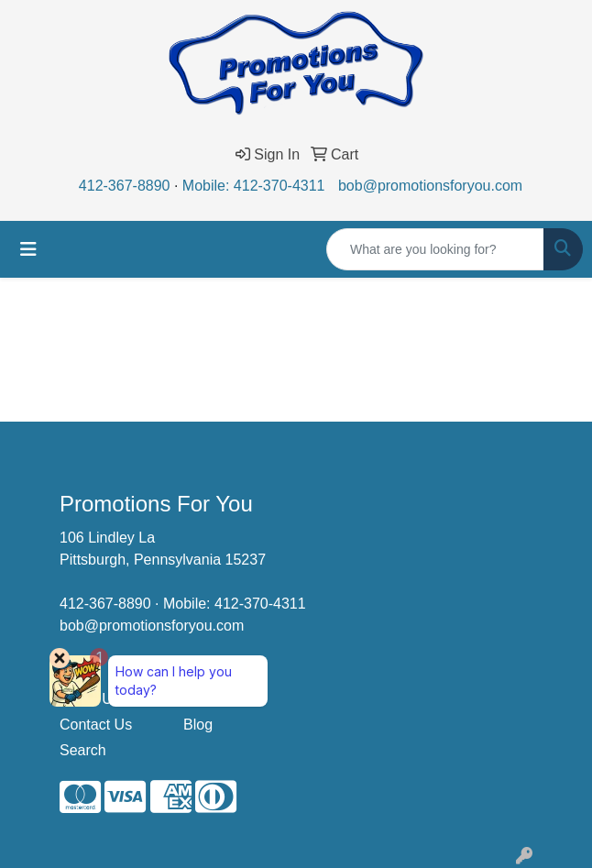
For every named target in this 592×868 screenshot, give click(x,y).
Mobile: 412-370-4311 (254, 186)
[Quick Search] (435, 249)
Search (83, 750)
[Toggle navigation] (28, 249)
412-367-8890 (125, 186)
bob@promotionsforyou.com (430, 186)
